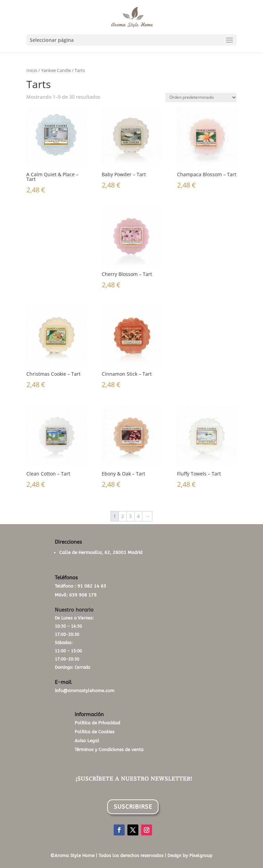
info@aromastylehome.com (85, 691)
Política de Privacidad (97, 723)
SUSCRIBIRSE (133, 807)
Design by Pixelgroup (190, 855)
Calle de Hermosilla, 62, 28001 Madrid (101, 552)
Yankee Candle (56, 70)
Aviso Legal (87, 741)
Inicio (32, 70)
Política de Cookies (95, 732)
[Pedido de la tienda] (201, 98)
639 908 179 (83, 595)
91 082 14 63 (92, 586)
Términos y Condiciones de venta (109, 750)
